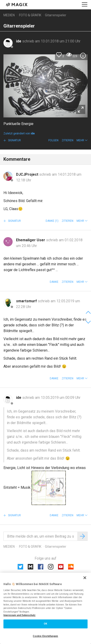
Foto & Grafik (30, 15)
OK (45, 624)
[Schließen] (85, 578)
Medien (9, 15)
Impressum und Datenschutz (19, 615)
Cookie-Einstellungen (45, 636)
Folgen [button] (53, 140)
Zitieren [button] (68, 140)
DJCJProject (28, 174)
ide (19, 41)
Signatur (14, 140)
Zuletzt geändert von (19, 133)
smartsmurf (27, 301)
